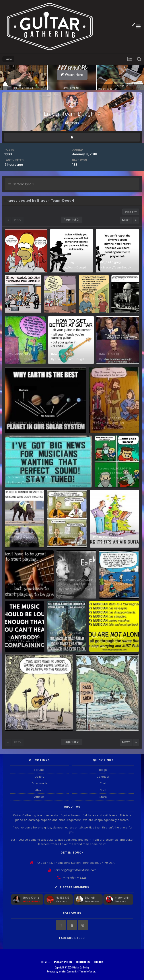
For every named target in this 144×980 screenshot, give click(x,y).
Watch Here (72, 75)
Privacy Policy (63, 962)
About (39, 790)
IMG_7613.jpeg (18, 298)
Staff (103, 790)
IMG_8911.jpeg (18, 262)
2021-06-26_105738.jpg (25, 584)
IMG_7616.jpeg (57, 298)
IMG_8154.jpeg (64, 262)
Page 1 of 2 (72, 220)
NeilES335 (63, 897)
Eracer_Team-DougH (26, 267)
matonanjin (123, 897)
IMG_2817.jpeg (62, 354)
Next (126, 220)
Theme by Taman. (88, 971)
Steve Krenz (31, 897)
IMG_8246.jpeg (110, 262)
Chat (103, 783)
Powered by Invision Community (62, 971)
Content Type (21, 184)
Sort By (131, 212)
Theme (45, 962)
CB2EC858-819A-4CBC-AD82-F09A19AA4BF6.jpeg (45, 422)
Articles (39, 797)
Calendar (103, 777)
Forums (39, 770)
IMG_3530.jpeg (125, 294)
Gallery (39, 777)
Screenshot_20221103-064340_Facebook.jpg (41, 477)
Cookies (99, 962)
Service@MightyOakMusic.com (75, 870)
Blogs (103, 770)
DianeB (90, 897)
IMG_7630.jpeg (93, 298)
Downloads (39, 783)
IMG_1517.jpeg (109, 354)
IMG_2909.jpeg (19, 354)
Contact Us (83, 962)
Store (103, 797)
